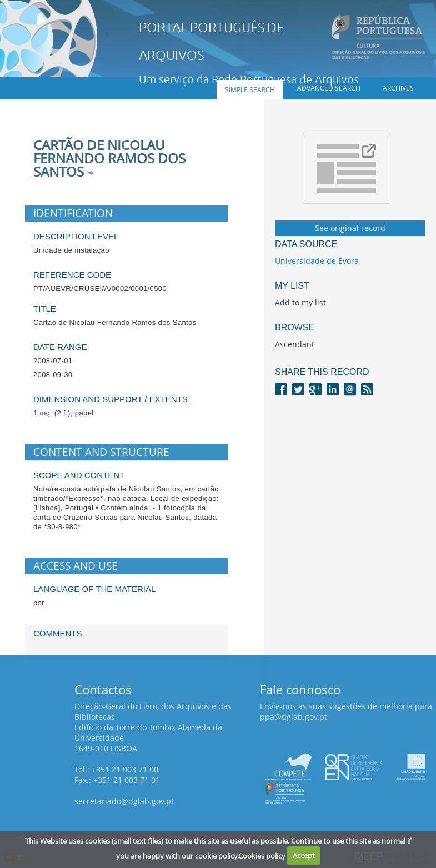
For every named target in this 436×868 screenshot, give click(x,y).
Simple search (250, 90)
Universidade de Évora (317, 261)
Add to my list (300, 302)
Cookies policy (262, 855)
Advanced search (329, 88)
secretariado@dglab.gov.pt (124, 801)
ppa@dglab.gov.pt (294, 717)
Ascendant (295, 344)
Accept (304, 855)
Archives (398, 88)
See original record (350, 228)
